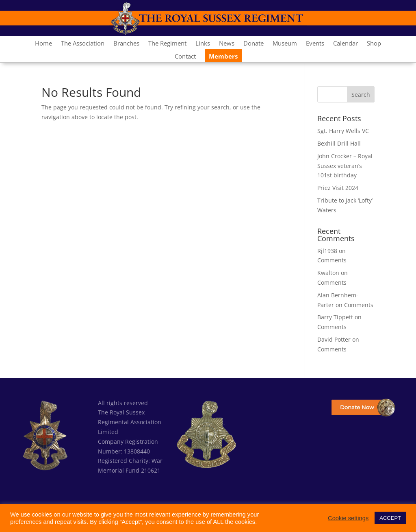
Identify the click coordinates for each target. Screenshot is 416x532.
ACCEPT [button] (390, 518)
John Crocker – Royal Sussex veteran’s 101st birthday (345, 166)
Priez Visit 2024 (338, 188)
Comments (332, 260)
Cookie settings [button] (348, 518)
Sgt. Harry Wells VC (343, 131)
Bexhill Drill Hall (339, 143)
